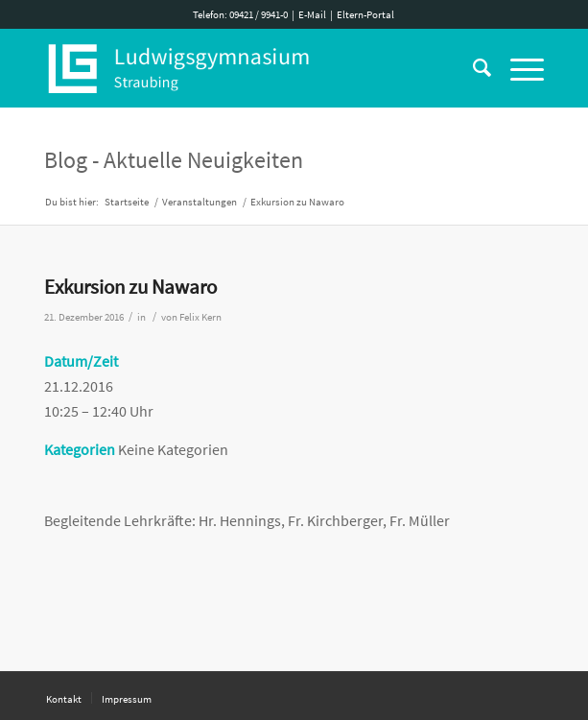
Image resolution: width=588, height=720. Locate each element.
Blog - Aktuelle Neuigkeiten (174, 160)
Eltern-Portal (365, 14)
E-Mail (312, 14)
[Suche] (472, 68)
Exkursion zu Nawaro (130, 287)
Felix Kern (200, 317)
